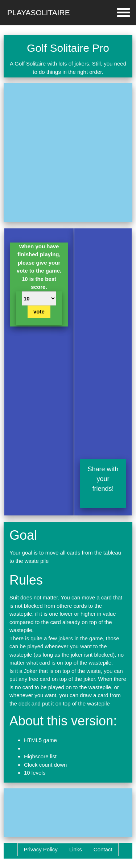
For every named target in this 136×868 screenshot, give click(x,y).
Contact (103, 849)
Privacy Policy (40, 849)
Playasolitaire (39, 12)
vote (39, 311)
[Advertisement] (68, 153)
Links (76, 849)
